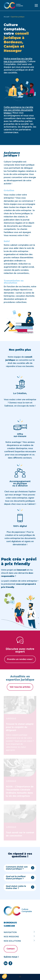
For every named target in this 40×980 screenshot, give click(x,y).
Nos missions (19, 937)
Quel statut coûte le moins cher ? (16, 887)
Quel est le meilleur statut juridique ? (16, 878)
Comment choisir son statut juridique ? (17, 868)
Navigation (19, 932)
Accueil (6, 17)
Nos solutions (19, 941)
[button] (20, 868)
